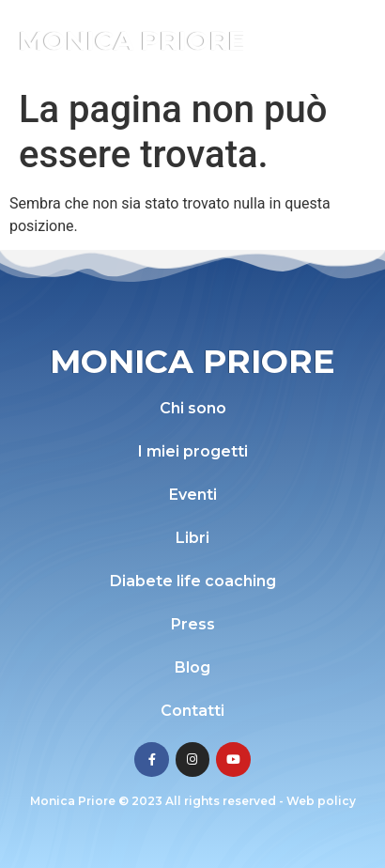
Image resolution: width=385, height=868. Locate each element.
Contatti (192, 711)
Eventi (193, 495)
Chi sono (193, 408)
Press (193, 624)
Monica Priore (132, 40)
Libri (192, 538)
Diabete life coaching (193, 581)
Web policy (321, 801)
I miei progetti (193, 451)
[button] (345, 40)
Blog (192, 667)
